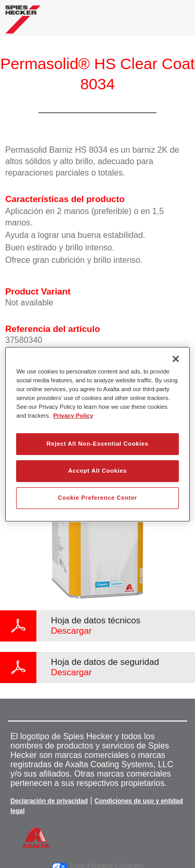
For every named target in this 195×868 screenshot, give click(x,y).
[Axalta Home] (23, 24)
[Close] (176, 358)
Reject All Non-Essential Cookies (97, 444)
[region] (97, 434)
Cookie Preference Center (97, 498)
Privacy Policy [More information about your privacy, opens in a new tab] (73, 416)
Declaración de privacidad (49, 801)
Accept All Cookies (97, 471)
